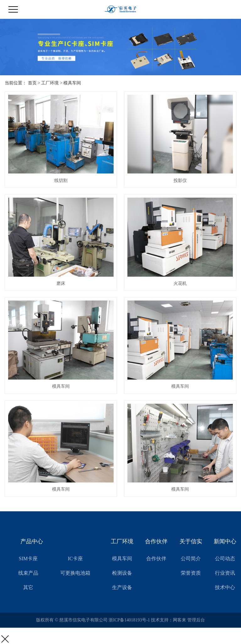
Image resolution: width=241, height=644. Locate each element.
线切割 (61, 181)
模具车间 (72, 83)
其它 (28, 587)
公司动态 (225, 559)
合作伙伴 (156, 559)
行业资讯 (225, 573)
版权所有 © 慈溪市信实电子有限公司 (72, 620)
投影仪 (180, 181)
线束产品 (28, 573)
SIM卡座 (28, 559)
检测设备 (122, 573)
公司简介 (191, 559)
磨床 (61, 283)
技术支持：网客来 (169, 620)
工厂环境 (50, 83)
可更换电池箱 (75, 573)
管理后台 (196, 620)
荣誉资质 (191, 573)
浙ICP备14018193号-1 (129, 620)
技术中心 (225, 587)
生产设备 (122, 587)
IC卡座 (75, 559)
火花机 (180, 283)
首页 (32, 83)
